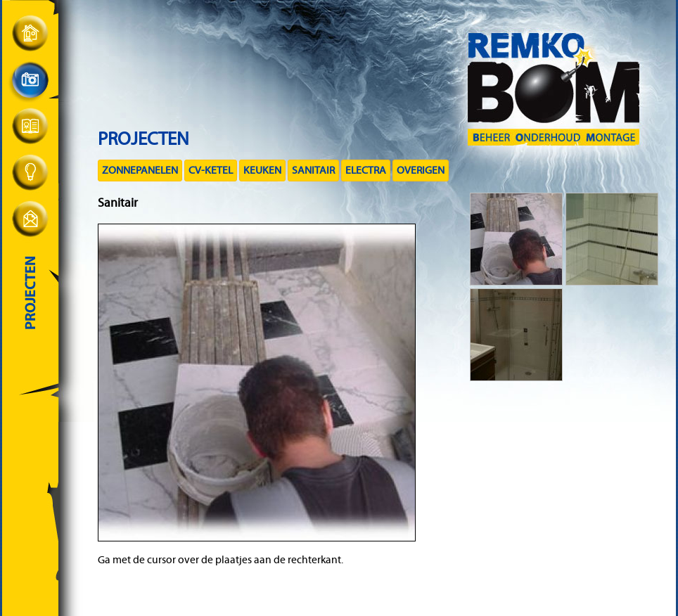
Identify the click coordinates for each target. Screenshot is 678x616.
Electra (366, 171)
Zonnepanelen (140, 171)
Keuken (262, 171)
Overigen (421, 171)
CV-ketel (211, 171)
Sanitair (313, 171)
